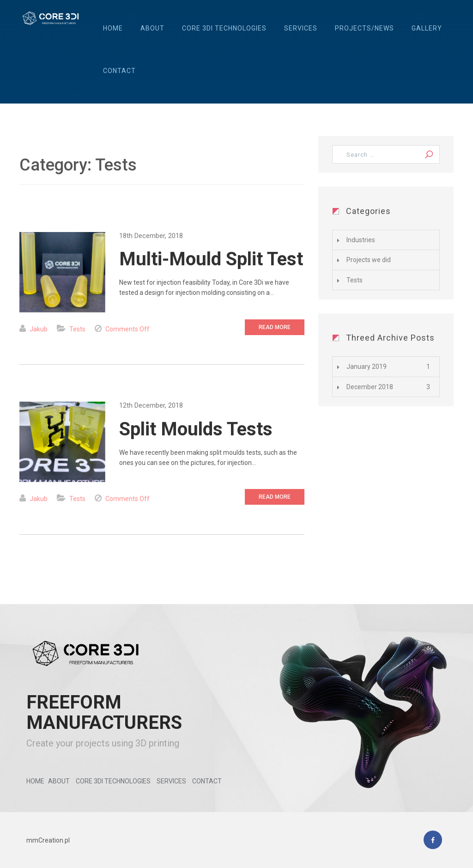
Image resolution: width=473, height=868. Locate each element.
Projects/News (364, 28)
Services (301, 28)
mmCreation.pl (48, 840)
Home (113, 28)
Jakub (39, 329)
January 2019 (367, 367)
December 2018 (370, 387)
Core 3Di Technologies (224, 28)
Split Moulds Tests (196, 429)
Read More (275, 327)
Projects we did (369, 260)
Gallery (427, 28)
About (152, 28)
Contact (119, 71)
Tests (77, 329)
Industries (361, 240)
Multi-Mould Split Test (211, 259)
